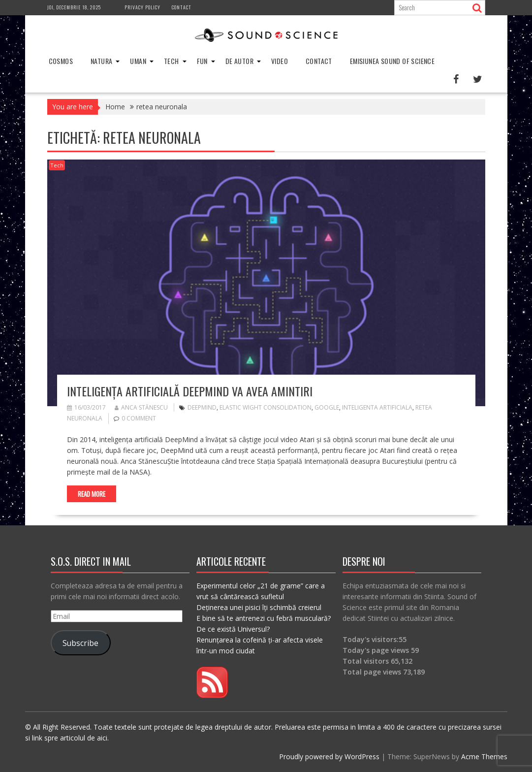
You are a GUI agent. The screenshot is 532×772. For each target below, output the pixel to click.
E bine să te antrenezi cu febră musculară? (264, 618)
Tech (172, 61)
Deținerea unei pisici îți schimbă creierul (259, 607)
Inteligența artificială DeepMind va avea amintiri (190, 391)
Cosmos (61, 61)
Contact (182, 7)
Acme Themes (484, 756)
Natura (101, 61)
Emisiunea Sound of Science (392, 61)
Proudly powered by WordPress (329, 756)
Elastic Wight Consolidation (266, 407)
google (327, 407)
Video (280, 61)
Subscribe (80, 643)
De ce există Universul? (233, 629)
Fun (202, 61)
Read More (92, 494)
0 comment (139, 418)
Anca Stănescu (141, 407)
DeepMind (202, 407)
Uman (138, 61)
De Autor (239, 61)
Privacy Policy (142, 7)
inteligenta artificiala (377, 407)
